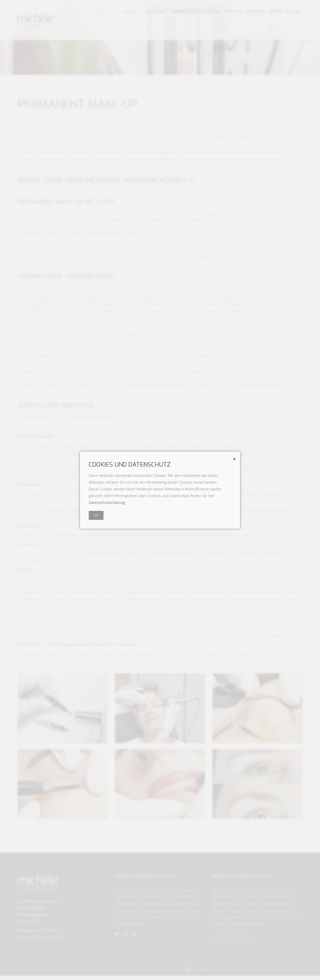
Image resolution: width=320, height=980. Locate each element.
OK (96, 515)
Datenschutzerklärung (107, 502)
